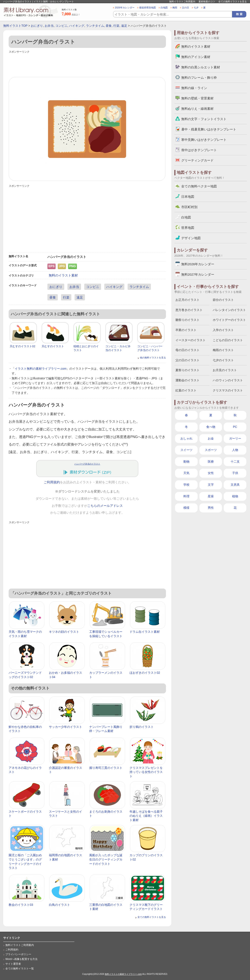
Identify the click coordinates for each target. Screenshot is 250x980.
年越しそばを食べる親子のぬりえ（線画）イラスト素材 (146, 816)
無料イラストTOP (15, 26)
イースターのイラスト (191, 340)
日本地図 (188, 197)
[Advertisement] (87, 64)
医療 (211, 462)
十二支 (235, 462)
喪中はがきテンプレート (199, 150)
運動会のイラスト (187, 380)
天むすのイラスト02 (22, 346)
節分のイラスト (223, 300)
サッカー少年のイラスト (66, 727)
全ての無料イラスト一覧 (20, 969)
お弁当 (49, 26)
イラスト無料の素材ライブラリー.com (41, 369)
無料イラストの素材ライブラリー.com (123, 974)
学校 (186, 485)
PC (235, 427)
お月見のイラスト (225, 370)
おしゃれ (186, 438)
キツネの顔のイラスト (64, 632)
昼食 (109, 26)
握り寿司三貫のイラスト (106, 768)
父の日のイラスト (187, 360)
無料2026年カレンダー (198, 264)
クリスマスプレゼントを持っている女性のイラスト (146, 772)
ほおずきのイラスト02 (145, 673)
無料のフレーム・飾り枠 (199, 78)
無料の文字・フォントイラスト (204, 119)
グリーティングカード (197, 160)
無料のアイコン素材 (196, 57)
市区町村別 (189, 207)
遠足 (124, 26)
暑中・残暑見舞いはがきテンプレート (209, 129)
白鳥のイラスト (59, 905)
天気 (186, 473)
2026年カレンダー (125, 8)
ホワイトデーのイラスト (229, 320)
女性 (211, 473)
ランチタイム (95, 26)
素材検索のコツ (207, 2)
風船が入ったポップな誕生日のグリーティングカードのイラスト (106, 859)
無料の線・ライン (194, 88)
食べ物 (211, 427)
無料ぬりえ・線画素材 (197, 109)
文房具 (235, 485)
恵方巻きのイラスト (189, 310)
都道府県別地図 (148, 8)
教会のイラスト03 (21, 905)
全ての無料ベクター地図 (199, 186)
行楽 (116, 26)
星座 (211, 496)
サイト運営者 (13, 964)
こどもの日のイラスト (228, 340)
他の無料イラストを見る (153, 358)
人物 (235, 450)
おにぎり (37, 26)
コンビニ (61, 26)
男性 (211, 508)
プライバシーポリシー (18, 954)
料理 (186, 496)
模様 (186, 508)
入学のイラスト (223, 330)
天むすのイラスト (53, 346)
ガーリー (235, 438)
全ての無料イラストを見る (233, 2)
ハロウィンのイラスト (228, 380)
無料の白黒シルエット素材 (201, 67)
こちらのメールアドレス (105, 506)
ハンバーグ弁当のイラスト (87, 464)
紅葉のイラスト (186, 390)
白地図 (164, 8)
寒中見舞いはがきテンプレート (204, 140)
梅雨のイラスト (223, 350)
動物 (186, 462)
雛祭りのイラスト (187, 320)
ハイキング (77, 26)
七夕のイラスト (223, 360)
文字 (211, 485)
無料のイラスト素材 (63, 275)
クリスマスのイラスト (228, 390)
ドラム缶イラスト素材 (145, 632)
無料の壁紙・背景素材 (197, 98)
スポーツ (211, 450)
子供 (235, 473)
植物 (235, 496)
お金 (211, 438)
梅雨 (175, 8)
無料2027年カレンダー (198, 274)
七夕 (196, 8)
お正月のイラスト (187, 300)
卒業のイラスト (186, 330)
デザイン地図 (191, 238)
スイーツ (186, 450)
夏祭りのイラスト (187, 370)
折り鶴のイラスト (142, 727)
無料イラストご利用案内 (182, 2)
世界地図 (188, 228)
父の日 (185, 8)
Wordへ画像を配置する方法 (21, 959)
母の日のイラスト (187, 350)
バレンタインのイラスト (229, 310)
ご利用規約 (52, 482)
